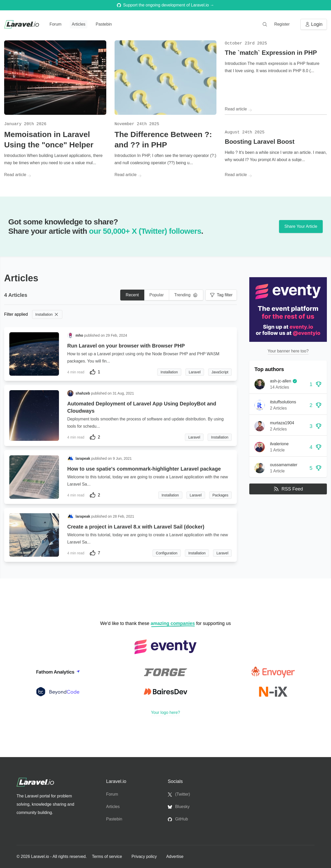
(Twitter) (179, 794)
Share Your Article (301, 226)
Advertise (175, 856)
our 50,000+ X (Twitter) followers (145, 231)
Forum (55, 24)
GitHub (178, 819)
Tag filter (221, 295)
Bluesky (179, 807)
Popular (157, 295)
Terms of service (107, 856)
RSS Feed (288, 489)
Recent (132, 295)
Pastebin (104, 24)
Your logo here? (165, 712)
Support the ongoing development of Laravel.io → (165, 5)
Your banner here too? (288, 351)
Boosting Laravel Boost (259, 142)
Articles (79, 24)
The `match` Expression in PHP (271, 53)
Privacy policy (145, 856)
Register (282, 24)
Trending (186, 295)
